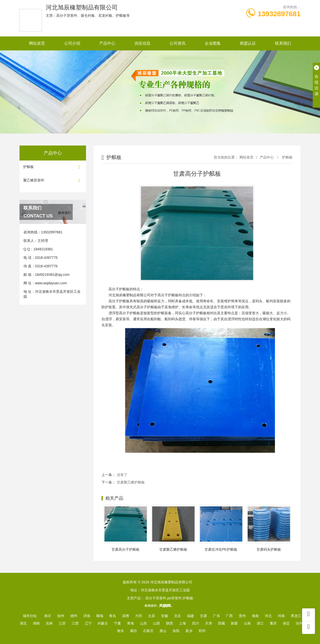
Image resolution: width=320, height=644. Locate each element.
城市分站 (30, 616)
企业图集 (213, 43)
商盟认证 (248, 43)
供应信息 (142, 43)
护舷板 (53, 167)
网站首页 (37, 43)
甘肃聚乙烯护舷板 (131, 482)
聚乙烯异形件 (53, 181)
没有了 (122, 475)
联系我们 (283, 43)
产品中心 (107, 43)
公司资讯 (177, 43)
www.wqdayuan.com (51, 283)
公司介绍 (72, 43)
